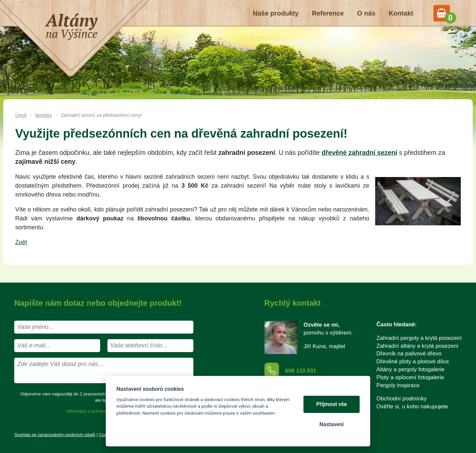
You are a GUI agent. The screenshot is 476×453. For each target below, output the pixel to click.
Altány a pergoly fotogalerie (411, 369)
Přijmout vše (332, 404)
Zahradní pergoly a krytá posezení (419, 338)
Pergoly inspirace (398, 385)
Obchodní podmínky (402, 399)
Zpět (21, 242)
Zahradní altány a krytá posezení (417, 346)
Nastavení (331, 424)
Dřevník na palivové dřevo (409, 354)
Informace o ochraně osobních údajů (103, 411)
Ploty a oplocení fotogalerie (410, 377)
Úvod (21, 115)
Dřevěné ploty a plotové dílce (413, 362)
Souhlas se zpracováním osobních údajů (55, 435)
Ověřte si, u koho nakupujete (412, 407)
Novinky (43, 115)
